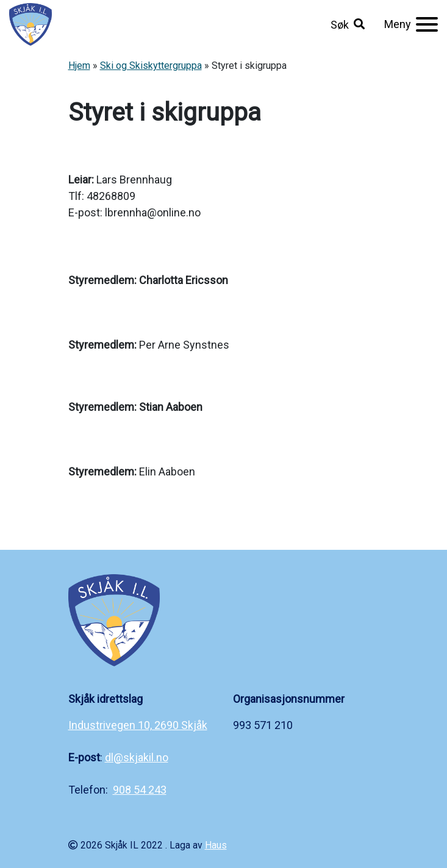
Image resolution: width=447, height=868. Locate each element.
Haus (216, 845)
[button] (348, 25)
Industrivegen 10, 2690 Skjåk (138, 725)
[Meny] (411, 24)
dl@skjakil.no (137, 757)
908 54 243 (140, 790)
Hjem (79, 66)
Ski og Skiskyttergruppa (151, 66)
